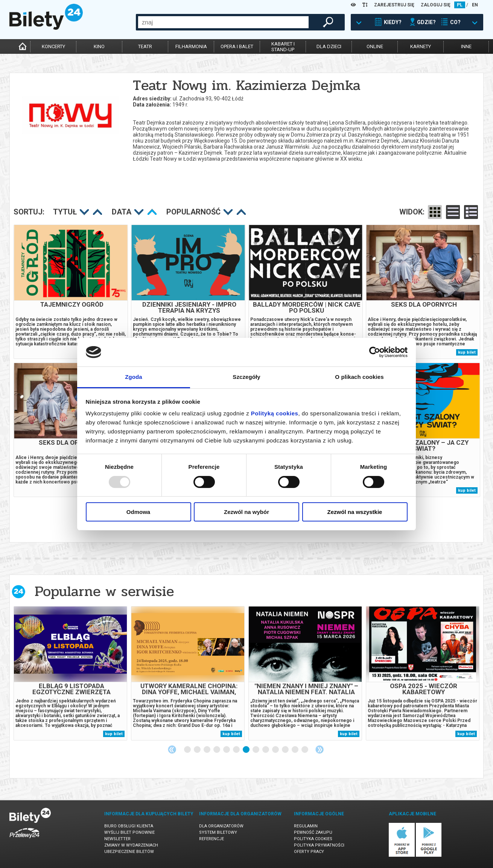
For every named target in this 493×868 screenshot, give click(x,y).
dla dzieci (329, 46)
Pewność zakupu (313, 832)
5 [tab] (227, 750)
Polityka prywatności (319, 845)
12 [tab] (295, 750)
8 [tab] (256, 750)
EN (475, 5)
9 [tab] (266, 750)
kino (99, 46)
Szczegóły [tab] (246, 377)
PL (460, 5)
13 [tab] (305, 750)
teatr (145, 46)
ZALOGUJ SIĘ (436, 5)
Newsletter (117, 839)
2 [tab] (198, 750)
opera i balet (237, 46)
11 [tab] (286, 750)
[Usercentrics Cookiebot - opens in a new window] (375, 352)
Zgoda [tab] (134, 377)
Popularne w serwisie (104, 591)
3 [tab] (207, 750)
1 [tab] (188, 750)
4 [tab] (217, 750)
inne (466, 46)
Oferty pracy (309, 852)
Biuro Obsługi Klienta (129, 826)
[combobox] (223, 22)
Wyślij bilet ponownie (129, 832)
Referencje (212, 839)
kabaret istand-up (283, 47)
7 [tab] (246, 750)
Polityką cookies (275, 413)
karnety (421, 46)
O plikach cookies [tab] (359, 377)
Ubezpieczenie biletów (129, 852)
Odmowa (138, 512)
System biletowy (218, 832)
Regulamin (306, 826)
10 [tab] (276, 750)
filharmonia (191, 46)
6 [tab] (237, 750)
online (375, 46)
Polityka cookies (313, 839)
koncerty (53, 46)
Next (320, 749)
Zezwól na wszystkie (355, 512)
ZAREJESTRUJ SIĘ (394, 5)
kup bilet (467, 352)
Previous (172, 749)
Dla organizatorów (221, 826)
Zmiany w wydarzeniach (131, 845)
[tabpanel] (70, 673)
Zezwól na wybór (246, 512)
